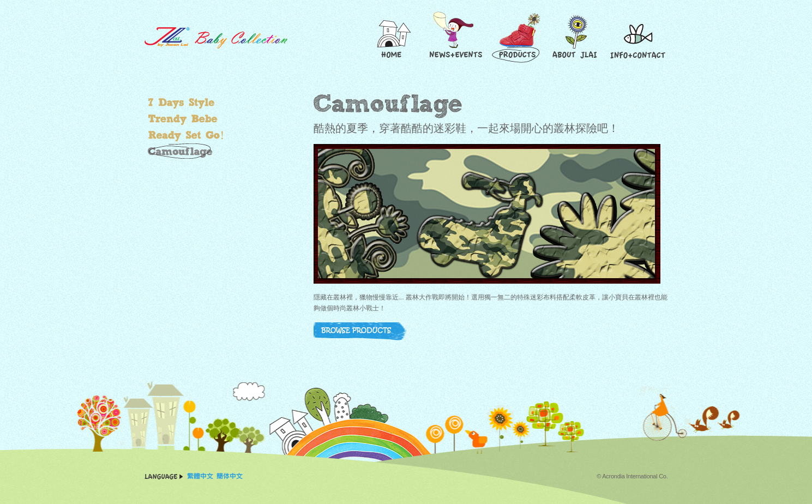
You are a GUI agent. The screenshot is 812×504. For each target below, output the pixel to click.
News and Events (455, 38)
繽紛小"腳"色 (207, 103)
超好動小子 (207, 135)
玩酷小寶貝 (207, 119)
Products (518, 38)
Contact (638, 38)
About (577, 38)
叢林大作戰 (207, 152)
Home (393, 38)
